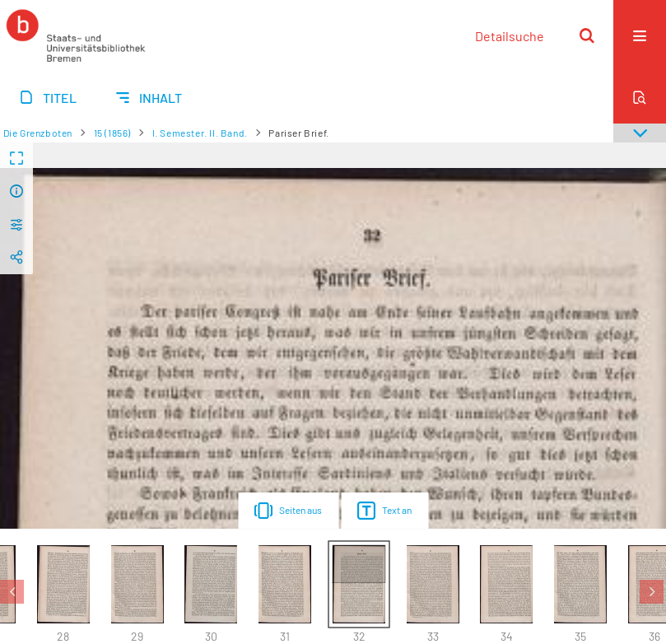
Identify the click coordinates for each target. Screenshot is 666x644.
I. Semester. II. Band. (200, 133)
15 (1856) (112, 133)
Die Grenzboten (38, 133)
